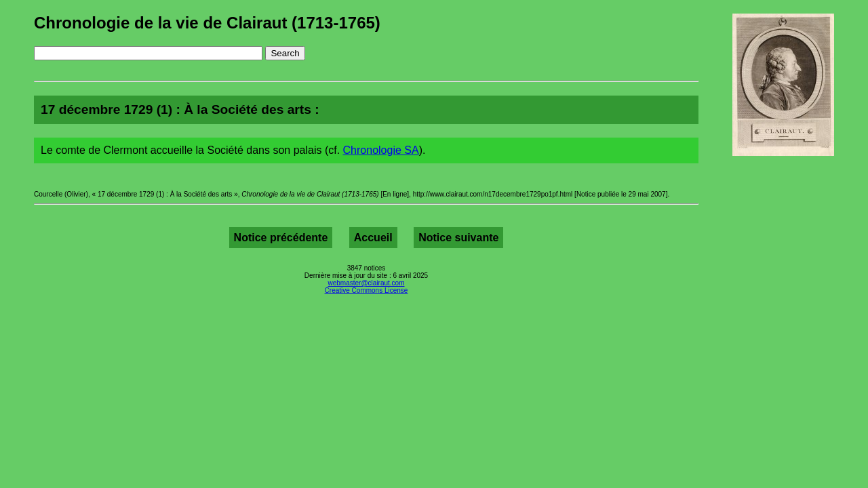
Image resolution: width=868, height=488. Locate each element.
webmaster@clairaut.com (367, 283)
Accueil (373, 238)
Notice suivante (458, 238)
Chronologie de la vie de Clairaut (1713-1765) (207, 23)
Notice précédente (281, 238)
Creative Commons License (367, 290)
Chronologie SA (381, 150)
